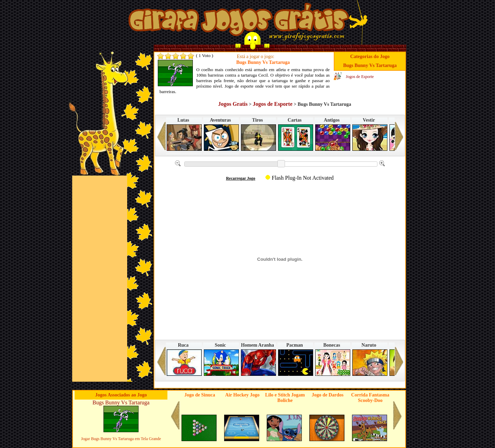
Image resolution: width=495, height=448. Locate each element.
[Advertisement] (100, 279)
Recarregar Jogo (240, 178)
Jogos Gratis (233, 104)
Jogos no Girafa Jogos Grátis (239, 22)
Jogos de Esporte (360, 77)
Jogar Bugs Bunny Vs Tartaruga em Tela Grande (121, 439)
